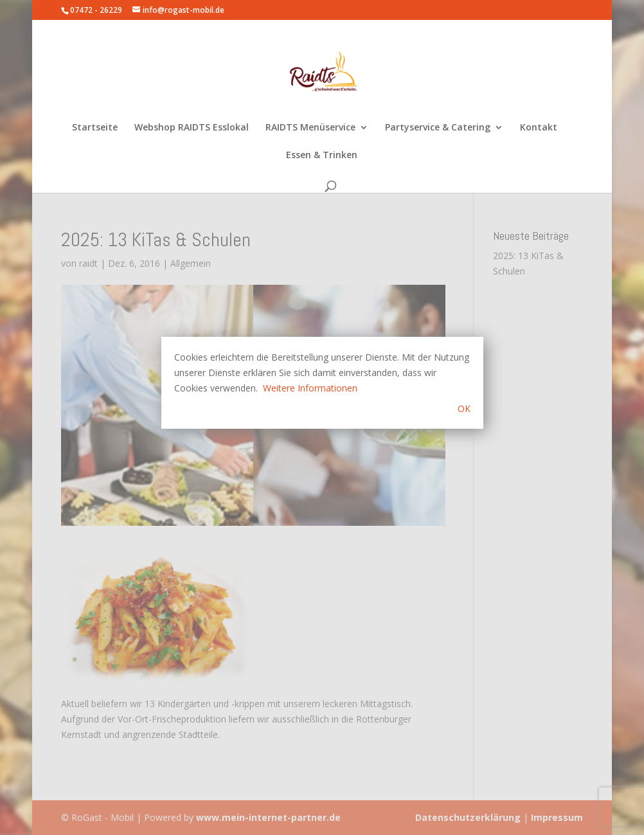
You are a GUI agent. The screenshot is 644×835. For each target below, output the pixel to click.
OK (464, 409)
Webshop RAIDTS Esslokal (192, 128)
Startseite (95, 128)
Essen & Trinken (322, 156)
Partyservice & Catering (438, 128)
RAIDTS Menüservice (310, 128)
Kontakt (539, 128)
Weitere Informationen (310, 388)
